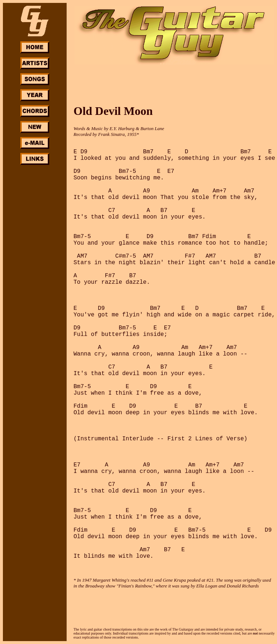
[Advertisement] (35, 275)
